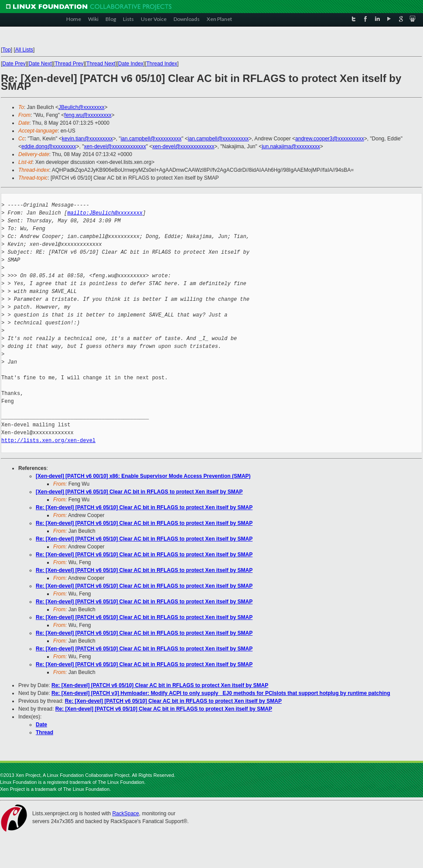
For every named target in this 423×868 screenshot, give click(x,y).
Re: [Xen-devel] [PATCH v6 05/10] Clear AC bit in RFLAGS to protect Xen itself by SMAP (144, 507)
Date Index (131, 64)
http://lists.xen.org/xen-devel (48, 441)
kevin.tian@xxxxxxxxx (87, 139)
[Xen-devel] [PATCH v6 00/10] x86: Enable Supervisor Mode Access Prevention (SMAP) (143, 476)
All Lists (24, 50)
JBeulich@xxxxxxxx (82, 107)
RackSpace (125, 814)
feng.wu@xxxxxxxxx (88, 115)
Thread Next (101, 64)
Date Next (40, 64)
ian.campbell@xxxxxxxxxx (151, 139)
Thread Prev (69, 64)
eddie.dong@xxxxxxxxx (49, 146)
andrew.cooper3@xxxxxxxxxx (330, 139)
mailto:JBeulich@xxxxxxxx (105, 213)
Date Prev (14, 64)
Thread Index (162, 64)
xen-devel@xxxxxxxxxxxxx (115, 146)
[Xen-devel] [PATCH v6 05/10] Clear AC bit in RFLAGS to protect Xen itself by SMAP (139, 492)
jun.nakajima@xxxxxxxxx (291, 146)
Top (6, 50)
